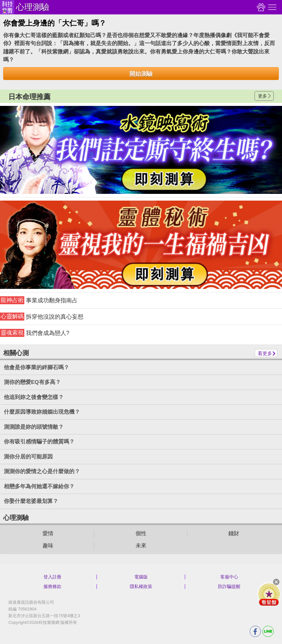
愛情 (48, 533)
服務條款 (52, 586)
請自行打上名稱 (141, 150)
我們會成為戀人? (35, 333)
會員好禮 (269, 594)
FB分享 (255, 631)
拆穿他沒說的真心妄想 (42, 317)
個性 (141, 533)
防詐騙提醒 (229, 586)
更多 (262, 96)
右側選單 (271, 7)
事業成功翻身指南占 (39, 300)
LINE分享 (268, 631)
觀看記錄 (260, 7)
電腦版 (141, 577)
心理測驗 (33, 7)
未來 (141, 546)
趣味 (48, 546)
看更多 (265, 353)
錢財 (234, 533)
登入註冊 (52, 577)
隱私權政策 (141, 586)
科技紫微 (7, 7)
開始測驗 (141, 74)
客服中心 (229, 577)
